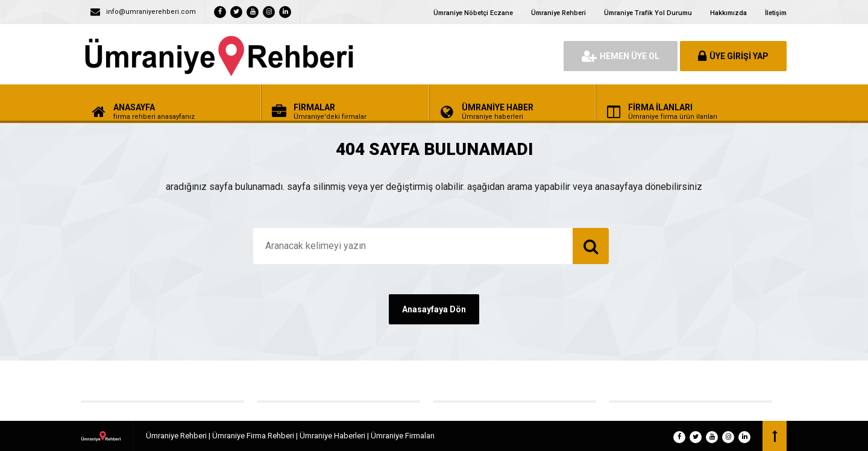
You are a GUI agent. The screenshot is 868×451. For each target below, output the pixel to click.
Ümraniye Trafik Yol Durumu (648, 13)
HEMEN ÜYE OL (621, 56)
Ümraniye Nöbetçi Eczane (473, 13)
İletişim (776, 13)
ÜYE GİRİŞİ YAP (733, 56)
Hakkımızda (728, 13)
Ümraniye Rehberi (558, 13)
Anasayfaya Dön (434, 309)
